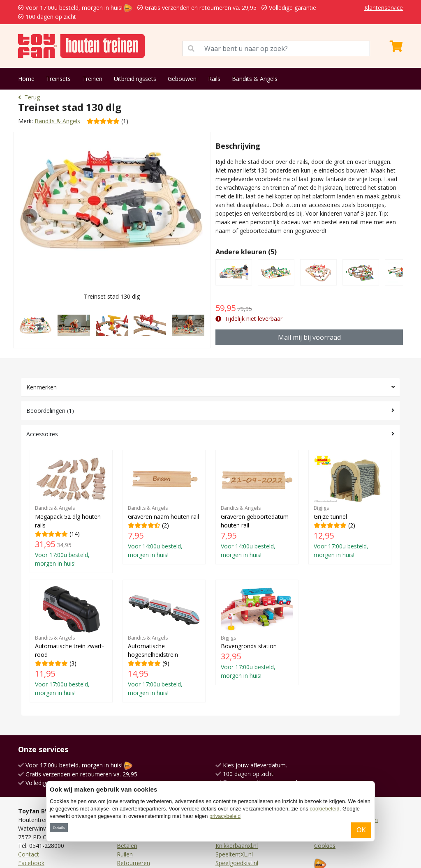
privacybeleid (225, 816)
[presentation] (30, 216)
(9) (164, 641)
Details (59, 828)
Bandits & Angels (255, 79)
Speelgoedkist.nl (237, 863)
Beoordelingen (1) (50, 411)
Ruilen (125, 854)
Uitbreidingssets (135, 79)
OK (361, 830)
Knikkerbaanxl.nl (237, 846)
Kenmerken (42, 387)
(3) (71, 641)
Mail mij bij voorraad (309, 337)
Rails (214, 79)
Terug (29, 97)
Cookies (325, 846)
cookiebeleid (324, 809)
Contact (29, 854)
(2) (164, 507)
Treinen (92, 79)
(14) (71, 511)
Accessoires (42, 434)
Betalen (127, 846)
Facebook (31, 863)
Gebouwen (182, 79)
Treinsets (58, 79)
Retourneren (133, 863)
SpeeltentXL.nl (234, 854)
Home (26, 79)
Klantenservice (384, 8)
